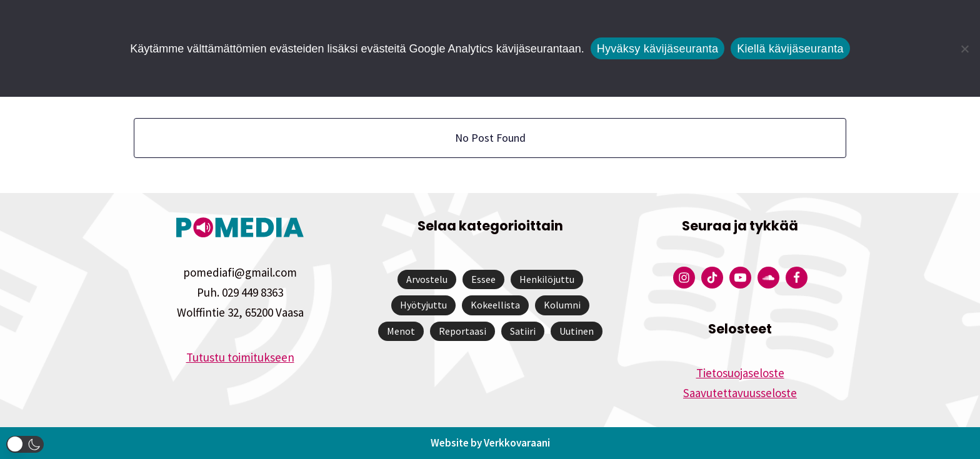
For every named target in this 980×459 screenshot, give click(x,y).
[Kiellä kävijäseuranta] (964, 49)
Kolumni (562, 305)
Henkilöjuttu (547, 279)
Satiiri (523, 331)
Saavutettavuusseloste (740, 393)
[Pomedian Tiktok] (712, 278)
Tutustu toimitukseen (240, 357)
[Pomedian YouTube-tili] (740, 278)
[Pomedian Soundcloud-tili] (768, 278)
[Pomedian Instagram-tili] (684, 278)
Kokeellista (495, 305)
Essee (483, 279)
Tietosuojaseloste (740, 373)
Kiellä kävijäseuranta (790, 49)
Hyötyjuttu (423, 305)
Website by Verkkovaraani (490, 443)
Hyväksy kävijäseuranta (658, 49)
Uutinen (577, 331)
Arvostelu (427, 279)
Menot (401, 331)
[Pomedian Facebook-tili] (797, 278)
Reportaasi (462, 331)
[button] (25, 444)
